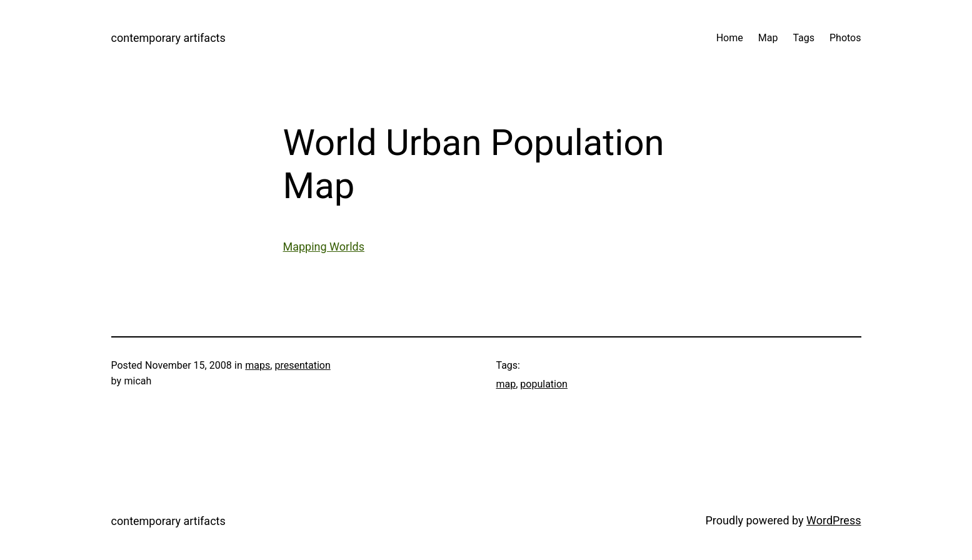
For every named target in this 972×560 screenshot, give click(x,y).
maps (258, 365)
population (544, 384)
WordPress (834, 520)
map (506, 384)
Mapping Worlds (324, 247)
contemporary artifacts (168, 38)
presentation (302, 365)
